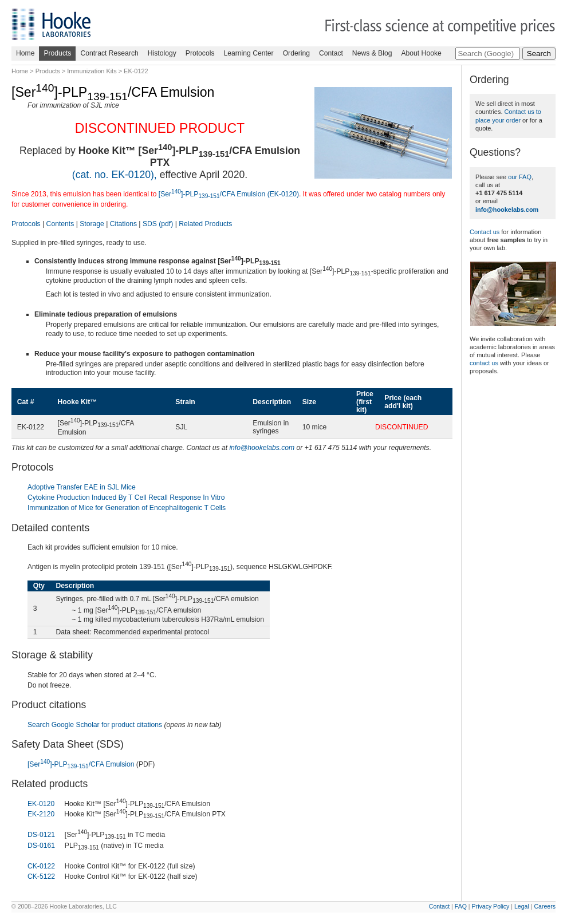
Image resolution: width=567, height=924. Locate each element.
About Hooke (421, 53)
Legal (522, 906)
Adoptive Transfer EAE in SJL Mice (82, 487)
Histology (162, 53)
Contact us (485, 232)
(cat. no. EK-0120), (115, 175)
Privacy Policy (491, 906)
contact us (484, 363)
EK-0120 (41, 804)
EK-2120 (41, 814)
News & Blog (372, 53)
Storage (92, 224)
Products (57, 53)
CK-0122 (41, 866)
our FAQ (520, 177)
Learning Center (248, 53)
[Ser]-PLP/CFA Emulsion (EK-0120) (229, 194)
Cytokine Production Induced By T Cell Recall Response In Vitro (126, 497)
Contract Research (109, 53)
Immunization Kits (92, 71)
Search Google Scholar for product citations (95, 725)
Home (25, 53)
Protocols (200, 53)
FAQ (461, 906)
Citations (123, 224)
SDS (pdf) (158, 224)
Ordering (296, 53)
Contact (331, 53)
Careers (545, 906)
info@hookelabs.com (262, 448)
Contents (60, 224)
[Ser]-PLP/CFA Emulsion (81, 764)
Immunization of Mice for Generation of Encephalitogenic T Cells (127, 508)
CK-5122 (41, 876)
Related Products (205, 224)
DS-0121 (41, 835)
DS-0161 (41, 846)
